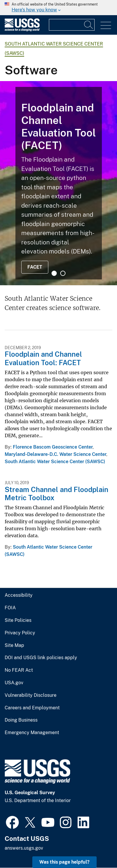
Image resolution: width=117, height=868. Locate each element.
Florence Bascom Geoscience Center (53, 447)
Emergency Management (32, 733)
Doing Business (21, 720)
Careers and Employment (32, 708)
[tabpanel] (58, 183)
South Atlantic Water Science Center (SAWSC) (55, 462)
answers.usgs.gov (24, 848)
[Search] (89, 25)
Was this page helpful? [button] (64, 862)
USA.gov (14, 683)
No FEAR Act (19, 670)
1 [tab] (54, 273)
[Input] (72, 25)
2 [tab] (63, 273)
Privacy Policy (20, 633)
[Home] (22, 30)
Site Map (14, 645)
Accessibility (19, 595)
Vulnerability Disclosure (31, 695)
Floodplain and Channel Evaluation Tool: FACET (43, 358)
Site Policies (18, 620)
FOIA (10, 608)
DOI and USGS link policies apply (41, 658)
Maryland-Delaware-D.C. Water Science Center (55, 454)
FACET (35, 267)
